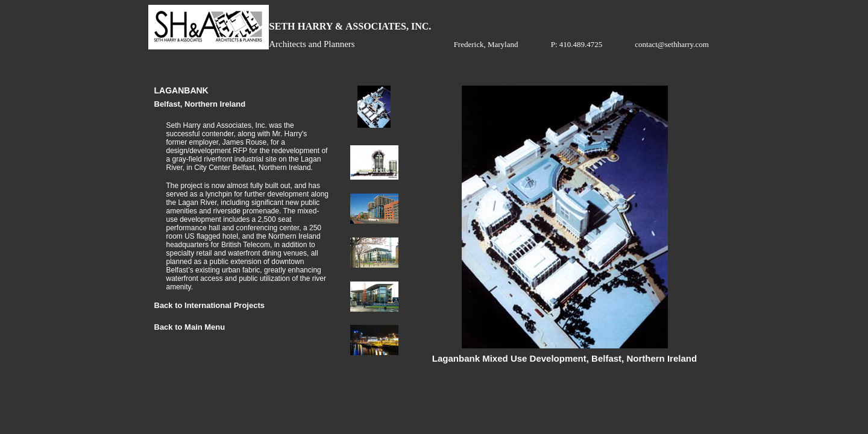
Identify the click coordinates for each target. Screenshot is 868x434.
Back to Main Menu (190, 327)
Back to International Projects (210, 305)
